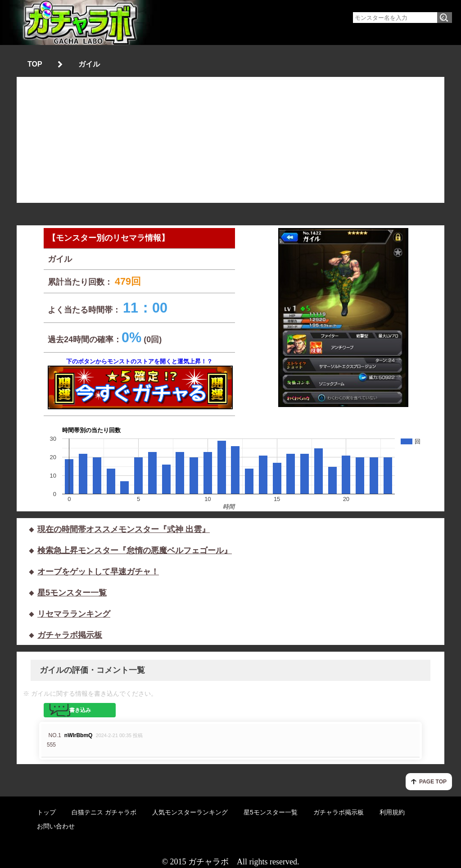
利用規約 (392, 812)
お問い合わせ (56, 826)
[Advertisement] (230, 140)
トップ (46, 812)
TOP (35, 64)
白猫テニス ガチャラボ (104, 812)
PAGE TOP (433, 782)
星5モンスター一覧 (72, 593)
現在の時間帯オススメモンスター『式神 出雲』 (124, 529)
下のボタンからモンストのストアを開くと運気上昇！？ (139, 383)
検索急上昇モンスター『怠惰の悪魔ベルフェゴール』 (135, 550)
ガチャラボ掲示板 (70, 635)
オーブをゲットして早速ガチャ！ (98, 572)
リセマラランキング (74, 614)
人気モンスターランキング (190, 812)
